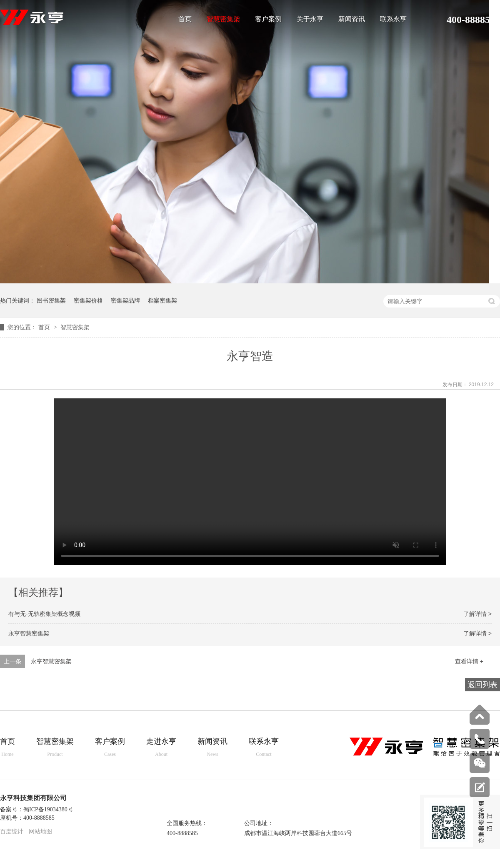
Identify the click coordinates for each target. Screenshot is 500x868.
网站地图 (40, 832)
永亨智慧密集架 (29, 633)
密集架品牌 (125, 300)
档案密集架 (162, 300)
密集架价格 (88, 300)
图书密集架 (51, 300)
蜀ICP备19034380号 (48, 809)
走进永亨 (161, 748)
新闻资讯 (352, 19)
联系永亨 (393, 19)
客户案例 (268, 19)
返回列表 (482, 685)
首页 (185, 19)
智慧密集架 (223, 19)
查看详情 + (469, 661)
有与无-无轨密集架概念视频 (44, 614)
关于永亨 (310, 19)
